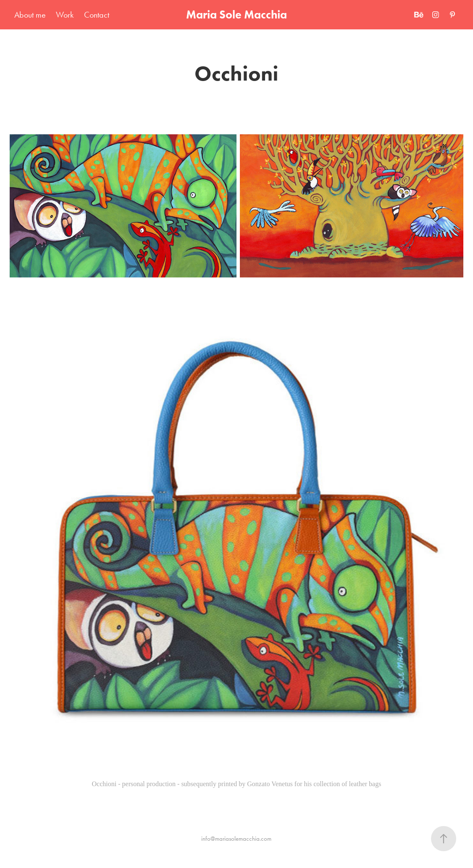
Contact (97, 15)
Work (65, 15)
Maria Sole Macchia (236, 14)
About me (30, 15)
